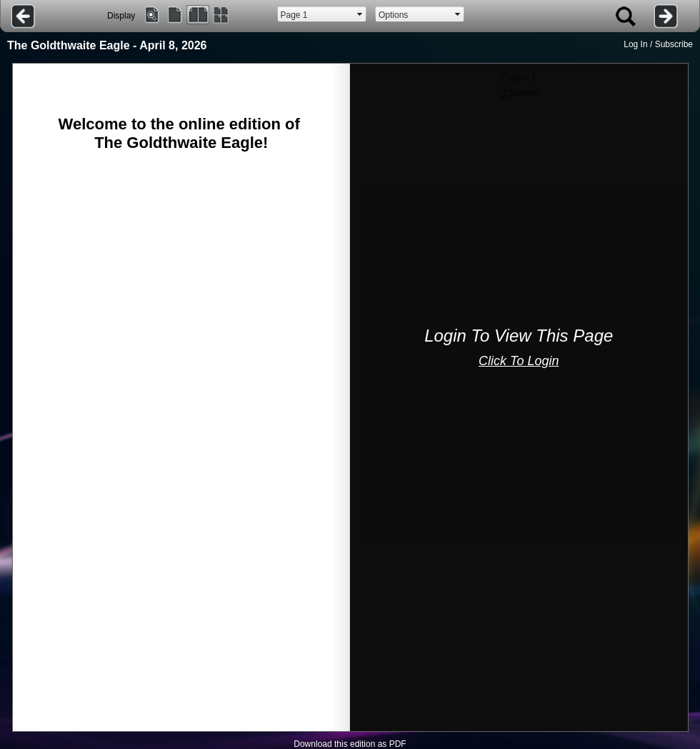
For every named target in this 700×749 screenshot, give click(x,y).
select (360, 14)
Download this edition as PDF (350, 744)
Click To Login (519, 361)
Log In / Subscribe (658, 44)
